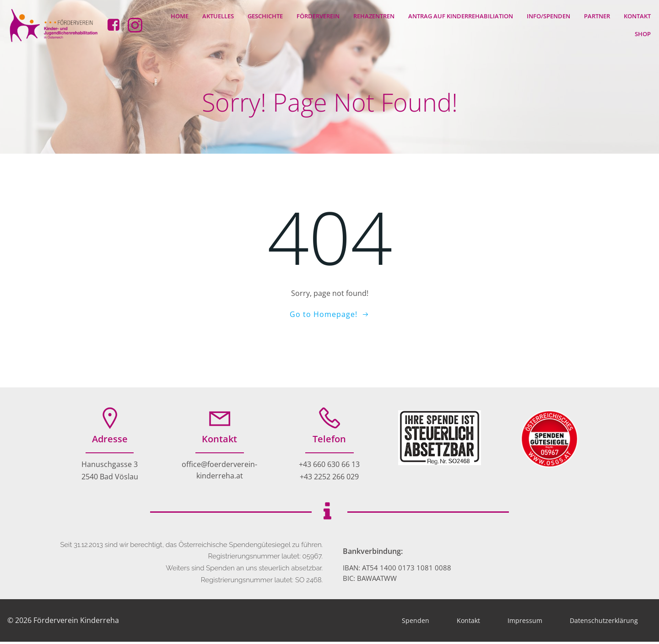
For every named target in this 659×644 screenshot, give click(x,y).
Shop (643, 34)
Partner (597, 16)
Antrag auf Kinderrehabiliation (461, 16)
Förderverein (319, 16)
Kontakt (638, 16)
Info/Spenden (549, 16)
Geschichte (266, 16)
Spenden (416, 623)
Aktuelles (219, 16)
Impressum (525, 623)
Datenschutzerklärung (604, 623)
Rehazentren (374, 16)
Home (180, 16)
